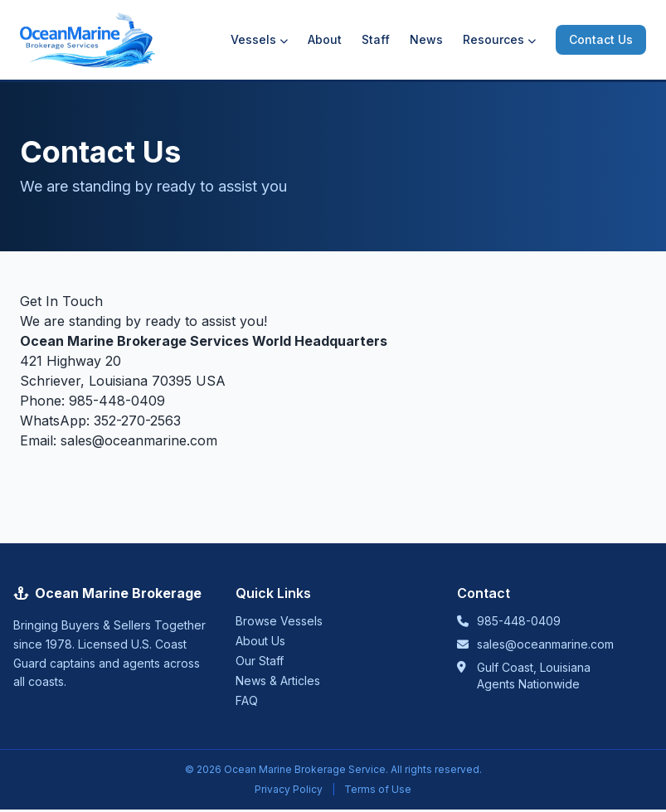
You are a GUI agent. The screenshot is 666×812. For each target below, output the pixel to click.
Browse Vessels (279, 621)
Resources (499, 39)
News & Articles (278, 681)
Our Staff (260, 661)
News (426, 39)
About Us (260, 641)
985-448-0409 (117, 401)
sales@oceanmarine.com (139, 440)
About (325, 39)
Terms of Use (378, 789)
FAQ (247, 700)
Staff (376, 39)
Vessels (259, 39)
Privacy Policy (289, 789)
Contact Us (601, 39)
